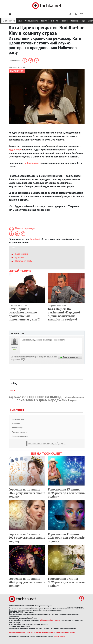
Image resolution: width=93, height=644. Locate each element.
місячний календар (74, 397)
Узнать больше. (60, 637)
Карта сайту (17, 428)
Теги (13, 391)
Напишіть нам (18, 419)
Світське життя (32, 21)
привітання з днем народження (43, 400)
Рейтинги (54, 21)
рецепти (73, 401)
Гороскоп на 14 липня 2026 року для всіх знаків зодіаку (27, 493)
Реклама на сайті (19, 432)
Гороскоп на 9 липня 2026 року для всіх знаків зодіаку (66, 582)
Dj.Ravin (19, 258)
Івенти (44, 21)
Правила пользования (17, 633)
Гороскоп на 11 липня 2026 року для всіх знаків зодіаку (66, 537)
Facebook (35, 239)
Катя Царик (21, 254)
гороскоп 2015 (19, 397)
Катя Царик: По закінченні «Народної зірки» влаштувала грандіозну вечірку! (64, 314)
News (20, 21)
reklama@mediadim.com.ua (50, 620)
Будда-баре (15, 150)
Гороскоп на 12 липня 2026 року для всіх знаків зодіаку (27, 537)
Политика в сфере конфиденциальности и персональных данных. (51, 633)
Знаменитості (9, 21)
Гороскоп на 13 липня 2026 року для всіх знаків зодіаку (66, 493)
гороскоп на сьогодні (47, 397)
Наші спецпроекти (20, 436)
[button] (76, 14)
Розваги (64, 21)
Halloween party (32, 163)
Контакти (16, 423)
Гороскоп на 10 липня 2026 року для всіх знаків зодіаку (27, 582)
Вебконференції (78, 21)
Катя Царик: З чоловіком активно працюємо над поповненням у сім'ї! (24, 314)
